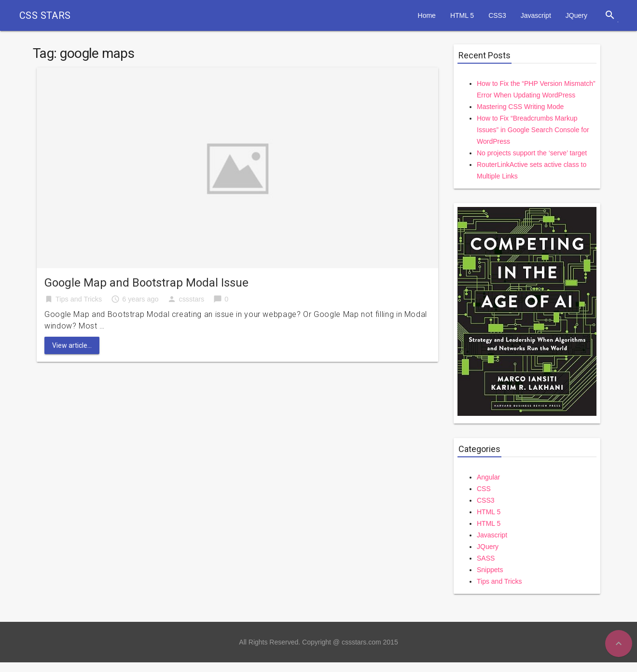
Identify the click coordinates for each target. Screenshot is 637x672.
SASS (486, 558)
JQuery (576, 15)
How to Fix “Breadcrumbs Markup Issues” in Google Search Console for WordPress (533, 130)
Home (427, 15)
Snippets (490, 570)
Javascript (536, 15)
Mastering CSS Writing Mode (520, 107)
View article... (72, 345)
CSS (484, 489)
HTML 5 (462, 15)
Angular (488, 477)
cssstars (191, 299)
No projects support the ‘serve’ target (532, 153)
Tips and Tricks (79, 299)
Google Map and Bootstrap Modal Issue (146, 283)
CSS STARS (45, 15)
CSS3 (497, 15)
